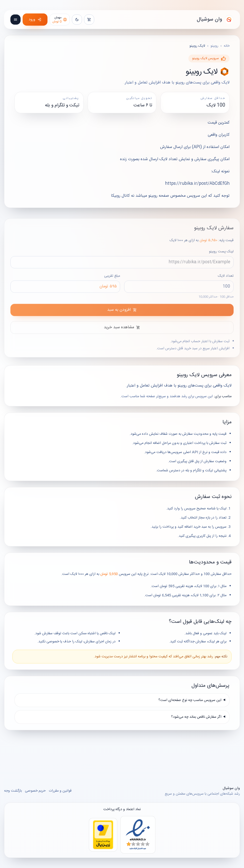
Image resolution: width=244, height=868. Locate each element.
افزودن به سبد (122, 313)
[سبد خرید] (89, 20)
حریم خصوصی (35, 791)
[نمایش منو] (15, 20)
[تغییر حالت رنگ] (77, 20)
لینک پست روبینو (122, 262)
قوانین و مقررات (60, 791)
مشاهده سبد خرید (122, 330)
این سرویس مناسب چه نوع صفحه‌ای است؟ (190, 700)
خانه (227, 46)
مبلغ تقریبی (65, 286)
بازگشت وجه (13, 791)
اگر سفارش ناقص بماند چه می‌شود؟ (196, 717)
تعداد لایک (179, 289)
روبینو (214, 46)
